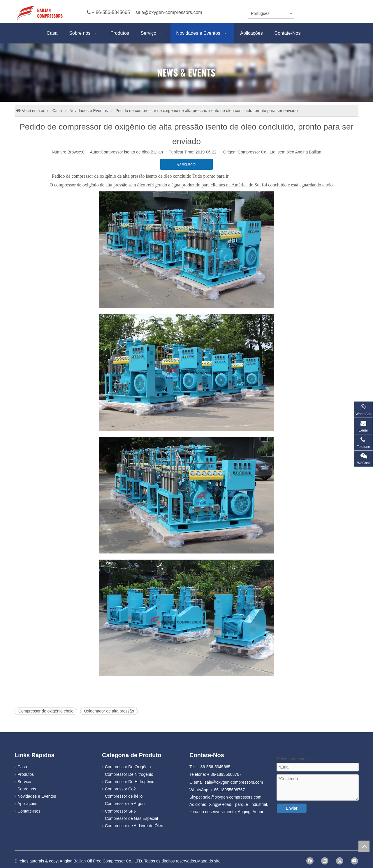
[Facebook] (310, 861)
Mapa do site (209, 861)
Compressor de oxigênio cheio (46, 711)
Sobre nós (27, 789)
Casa (22, 767)
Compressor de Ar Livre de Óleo (134, 826)
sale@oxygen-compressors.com (169, 12)
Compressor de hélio (124, 796)
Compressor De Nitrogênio (129, 774)
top (364, 846)
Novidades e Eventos (37, 796)
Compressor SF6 (120, 811)
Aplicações (27, 804)
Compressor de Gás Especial (131, 818)
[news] (186, 73)
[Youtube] (354, 861)
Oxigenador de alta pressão (109, 711)
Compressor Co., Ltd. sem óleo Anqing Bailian (279, 152)
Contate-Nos (29, 811)
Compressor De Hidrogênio (130, 782)
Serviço (24, 782)
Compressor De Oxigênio (128, 767)
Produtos (26, 774)
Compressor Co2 (120, 789)
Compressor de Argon (125, 804)
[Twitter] (340, 861)
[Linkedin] (325, 861)
